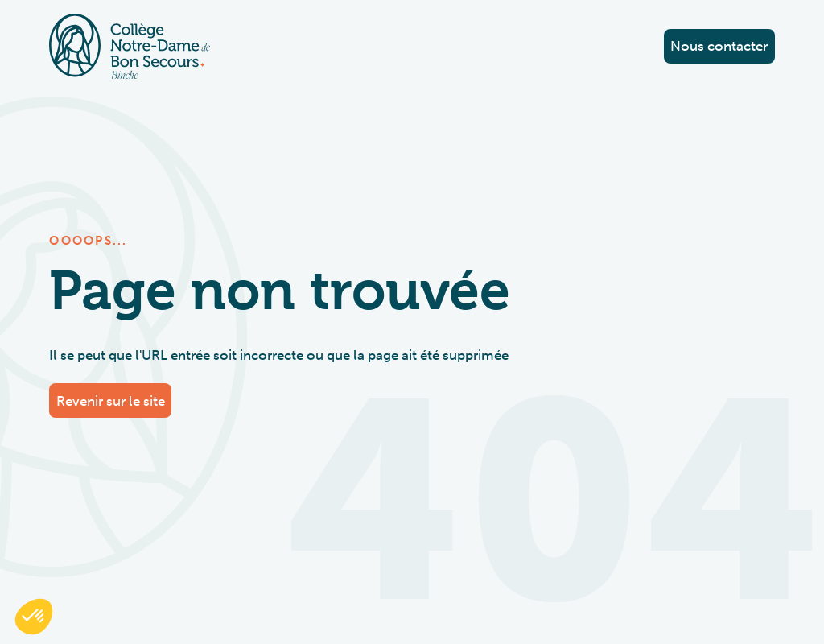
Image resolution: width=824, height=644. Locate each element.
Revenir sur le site (111, 401)
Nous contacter (719, 46)
